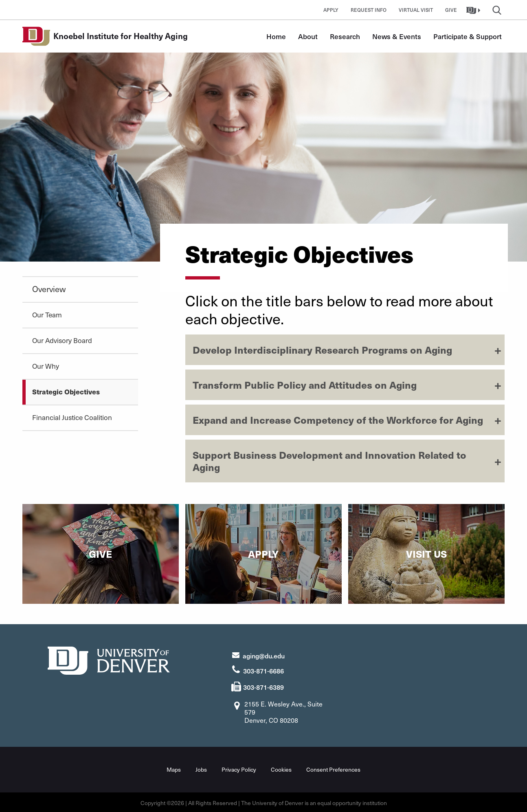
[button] (474, 10)
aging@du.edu (264, 654)
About (308, 36)
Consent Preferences (333, 768)
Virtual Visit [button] (416, 10)
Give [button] (451, 10)
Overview (49, 289)
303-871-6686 (263, 669)
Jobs (201, 768)
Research (345, 36)
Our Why (46, 366)
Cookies (281, 768)
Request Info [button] (369, 10)
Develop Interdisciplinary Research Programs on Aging (322, 350)
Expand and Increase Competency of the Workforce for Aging (338, 420)
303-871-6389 (263, 686)
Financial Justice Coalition (72, 417)
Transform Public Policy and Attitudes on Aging (305, 385)
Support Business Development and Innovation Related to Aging (329, 461)
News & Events (397, 36)
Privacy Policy (239, 768)
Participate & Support (468, 36)
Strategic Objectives (66, 392)
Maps (174, 768)
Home (276, 36)
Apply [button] (331, 10)
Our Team (47, 315)
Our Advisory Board (62, 340)
